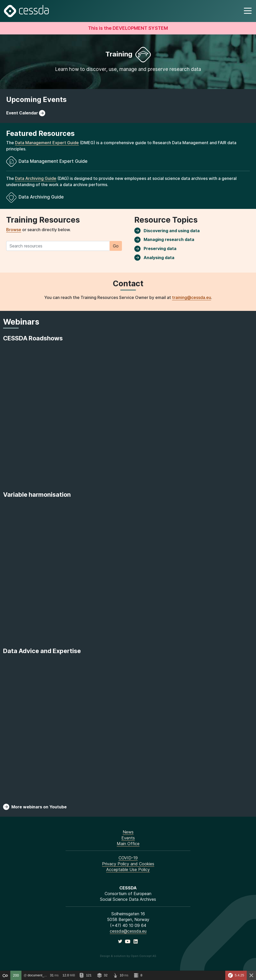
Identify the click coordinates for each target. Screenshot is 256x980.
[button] (247, 11)
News (128, 832)
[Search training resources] (58, 246)
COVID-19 (128, 858)
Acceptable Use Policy (128, 869)
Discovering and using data (167, 231)
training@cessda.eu (192, 297)
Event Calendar (26, 113)
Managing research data (164, 240)
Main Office (128, 844)
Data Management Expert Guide (47, 143)
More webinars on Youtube (35, 807)
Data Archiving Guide (36, 178)
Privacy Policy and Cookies (128, 864)
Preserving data (155, 249)
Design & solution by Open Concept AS (128, 956)
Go (116, 246)
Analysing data (154, 258)
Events (128, 838)
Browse (14, 230)
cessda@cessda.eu (128, 931)
